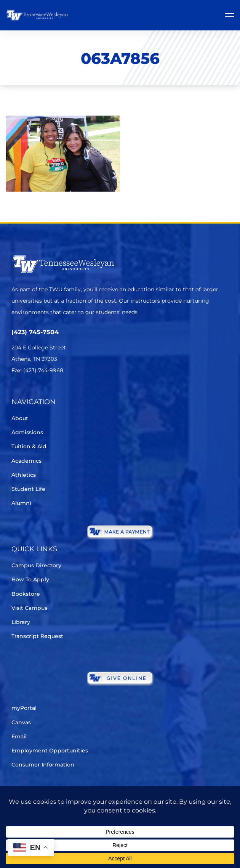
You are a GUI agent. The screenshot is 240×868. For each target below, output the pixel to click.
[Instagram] (59, 393)
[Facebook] (38, 393)
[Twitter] (16, 393)
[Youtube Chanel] (80, 393)
